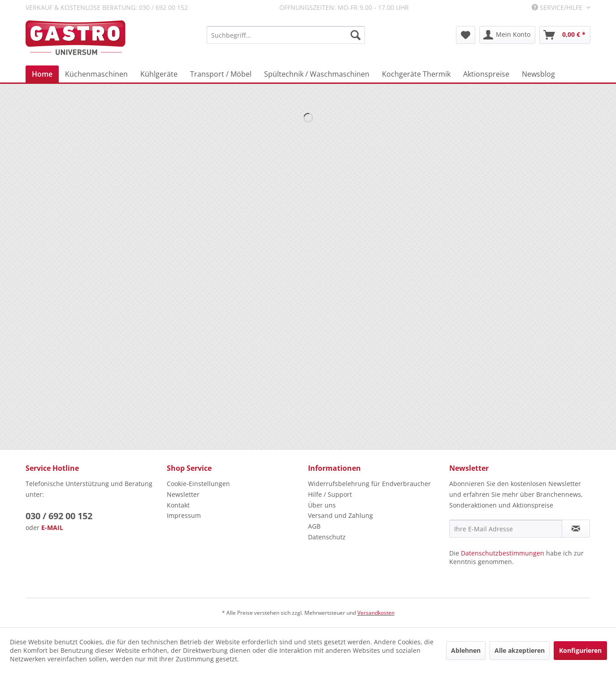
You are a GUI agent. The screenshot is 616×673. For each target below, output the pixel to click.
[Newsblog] (538, 74)
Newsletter (183, 494)
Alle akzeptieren (520, 650)
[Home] (42, 74)
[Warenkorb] (565, 35)
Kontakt (178, 505)
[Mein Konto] (507, 35)
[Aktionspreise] (486, 74)
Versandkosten (376, 613)
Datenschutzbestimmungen (503, 553)
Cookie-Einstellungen (198, 484)
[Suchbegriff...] (286, 35)
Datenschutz (327, 537)
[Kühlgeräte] (159, 74)
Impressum (184, 515)
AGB (314, 526)
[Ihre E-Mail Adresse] (506, 529)
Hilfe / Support (330, 494)
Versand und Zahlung (341, 515)
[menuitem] (286, 35)
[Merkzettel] (466, 35)
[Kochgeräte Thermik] (416, 74)
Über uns (322, 505)
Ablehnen (466, 650)
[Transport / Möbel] (221, 74)
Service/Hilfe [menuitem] (558, 7)
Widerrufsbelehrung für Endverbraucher (369, 484)
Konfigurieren (580, 650)
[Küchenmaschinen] (96, 74)
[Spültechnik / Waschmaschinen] (317, 74)
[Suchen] (356, 35)
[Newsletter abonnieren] (576, 529)
